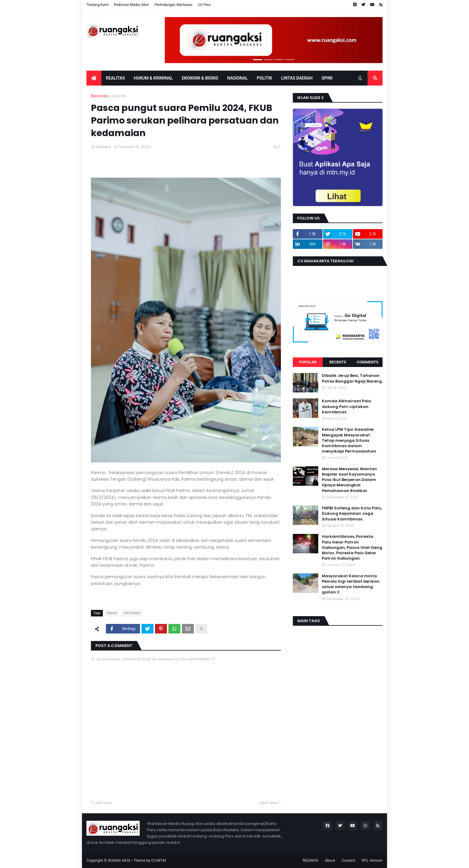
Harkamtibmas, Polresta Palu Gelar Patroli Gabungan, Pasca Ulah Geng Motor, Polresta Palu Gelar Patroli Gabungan (352, 548)
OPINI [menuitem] (327, 78)
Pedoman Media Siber (131, 5)
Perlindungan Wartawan (173, 5)
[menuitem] (94, 78)
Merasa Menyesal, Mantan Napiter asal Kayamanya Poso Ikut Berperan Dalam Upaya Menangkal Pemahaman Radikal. (349, 480)
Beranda (99, 96)
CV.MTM (159, 860)
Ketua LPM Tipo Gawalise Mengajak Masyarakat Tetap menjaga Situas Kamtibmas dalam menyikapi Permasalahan (349, 440)
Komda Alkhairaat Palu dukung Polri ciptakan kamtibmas (347, 406)
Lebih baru (103, 803)
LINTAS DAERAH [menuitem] (297, 78)
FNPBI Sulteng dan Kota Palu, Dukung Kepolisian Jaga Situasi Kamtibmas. (352, 514)
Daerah (119, 96)
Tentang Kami (98, 5)
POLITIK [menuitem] (264, 78)
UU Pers (204, 5)
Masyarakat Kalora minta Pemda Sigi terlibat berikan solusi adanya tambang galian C (351, 584)
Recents (338, 362)
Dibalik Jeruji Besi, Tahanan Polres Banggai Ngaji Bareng (352, 378)
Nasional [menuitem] (238, 78)
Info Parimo (132, 613)
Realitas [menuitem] (115, 78)
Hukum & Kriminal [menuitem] (153, 78)
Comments (368, 362)
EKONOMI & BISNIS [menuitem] (200, 78)
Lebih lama (268, 803)
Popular (308, 362)
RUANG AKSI (119, 860)
